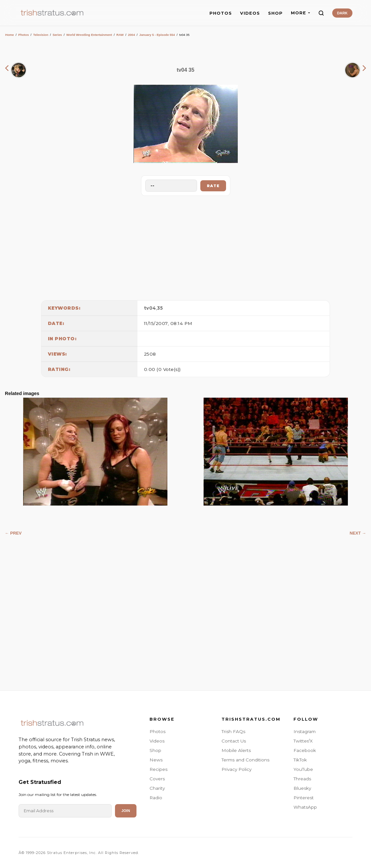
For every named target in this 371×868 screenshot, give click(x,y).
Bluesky (302, 788)
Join (126, 811)
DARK (342, 13)
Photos (24, 35)
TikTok (300, 760)
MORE (300, 13)
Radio (156, 798)
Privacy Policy (236, 769)
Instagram (305, 731)
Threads (302, 779)
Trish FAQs (233, 731)
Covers (157, 779)
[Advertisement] (186, 246)
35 (160, 308)
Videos (157, 741)
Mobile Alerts (236, 750)
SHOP (275, 13)
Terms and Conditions (245, 760)
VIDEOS (250, 13)
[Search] (321, 13)
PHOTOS (221, 13)
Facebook (305, 750)
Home (10, 35)
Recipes (158, 769)
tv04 (150, 308)
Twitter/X (303, 741)
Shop (155, 750)
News (156, 760)
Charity (157, 788)
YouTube (303, 769)
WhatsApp (305, 807)
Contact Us (234, 741)
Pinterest (304, 798)
